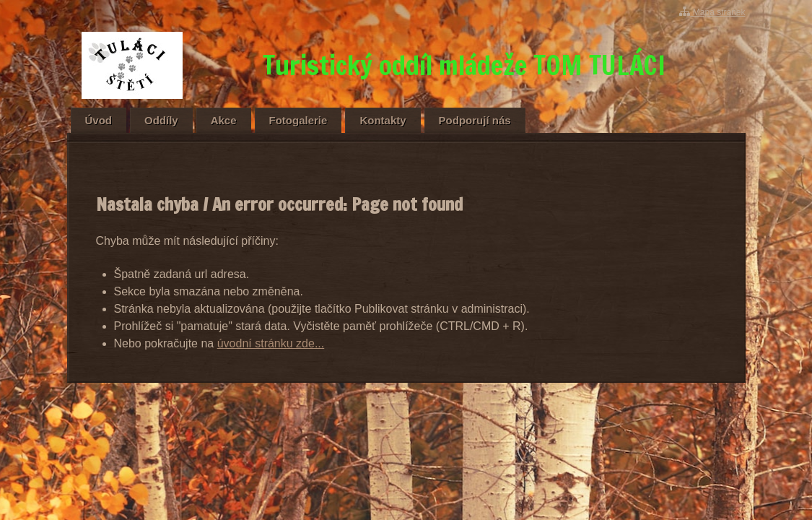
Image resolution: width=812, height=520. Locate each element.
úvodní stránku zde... (271, 343)
